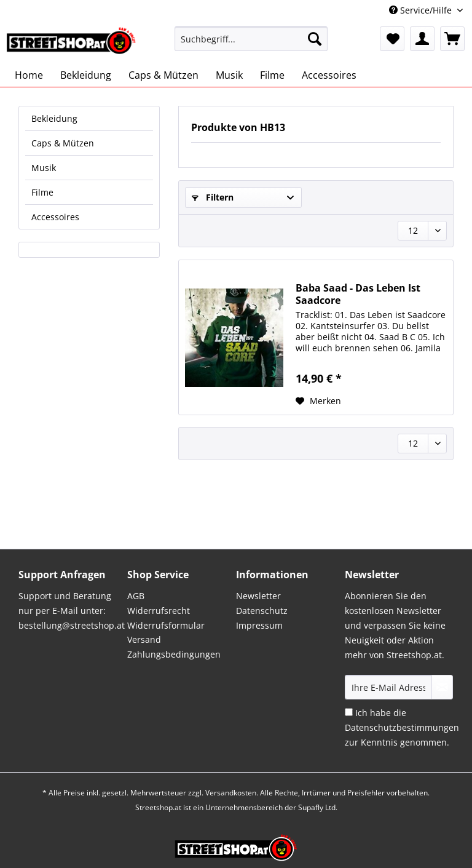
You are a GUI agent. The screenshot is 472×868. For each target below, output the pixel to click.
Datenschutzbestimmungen (402, 727)
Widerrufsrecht (159, 611)
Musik (44, 168)
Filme (42, 192)
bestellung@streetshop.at (72, 625)
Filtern (213, 197)
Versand (144, 639)
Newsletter (258, 596)
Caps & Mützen (63, 143)
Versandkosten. (232, 793)
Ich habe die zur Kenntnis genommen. (402, 727)
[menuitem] (251, 45)
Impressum (259, 625)
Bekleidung (54, 118)
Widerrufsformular (166, 625)
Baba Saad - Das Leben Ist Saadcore (358, 294)
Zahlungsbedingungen (174, 654)
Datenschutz (262, 611)
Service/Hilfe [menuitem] (422, 10)
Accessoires (55, 217)
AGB (136, 596)
